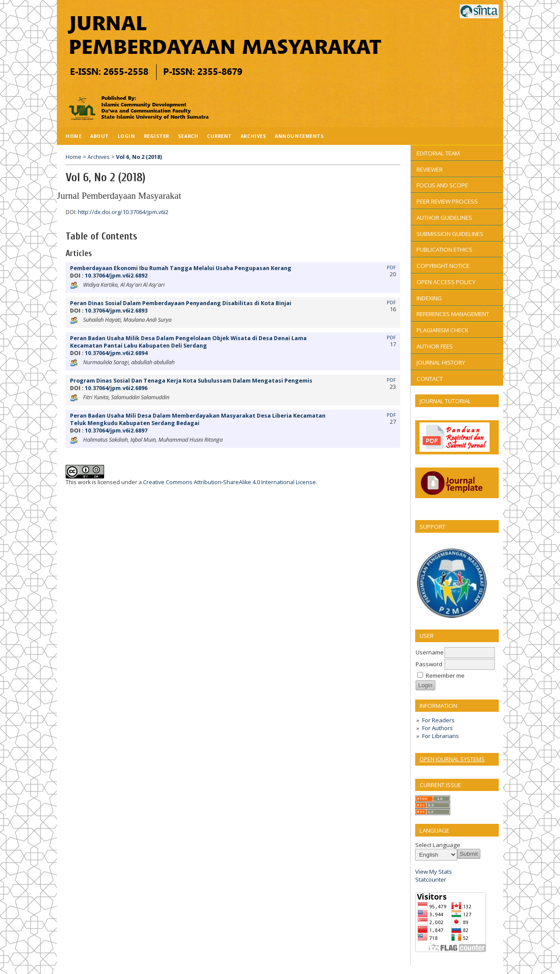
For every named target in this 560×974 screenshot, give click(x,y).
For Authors (437, 728)
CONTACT (430, 379)
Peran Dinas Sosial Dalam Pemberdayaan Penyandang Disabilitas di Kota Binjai (181, 303)
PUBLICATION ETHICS (444, 250)
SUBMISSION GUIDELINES (450, 234)
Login (126, 136)
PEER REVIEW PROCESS (447, 201)
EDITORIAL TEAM (438, 153)
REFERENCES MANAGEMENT (453, 314)
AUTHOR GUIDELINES (444, 218)
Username (430, 652)
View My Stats (434, 872)
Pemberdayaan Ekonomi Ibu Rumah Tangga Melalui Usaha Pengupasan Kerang (181, 268)
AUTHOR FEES (435, 346)
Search (188, 136)
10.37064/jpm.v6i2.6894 (116, 353)
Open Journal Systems (452, 759)
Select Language (438, 845)
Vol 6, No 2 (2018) (139, 157)
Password (429, 664)
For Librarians (441, 736)
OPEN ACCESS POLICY (446, 282)
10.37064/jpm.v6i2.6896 (116, 388)
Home (73, 136)
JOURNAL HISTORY (441, 362)
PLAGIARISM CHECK (443, 330)
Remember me (445, 675)
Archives (253, 136)
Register (157, 136)
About (100, 136)
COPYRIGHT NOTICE (443, 266)
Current (219, 136)
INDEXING (429, 298)
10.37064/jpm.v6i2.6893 (116, 311)
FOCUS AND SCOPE (442, 185)
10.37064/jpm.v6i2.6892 (116, 276)
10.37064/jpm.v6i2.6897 (116, 431)
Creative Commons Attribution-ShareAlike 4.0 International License (229, 482)
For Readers (438, 720)
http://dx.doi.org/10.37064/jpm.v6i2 (123, 212)
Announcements (299, 136)
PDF (391, 267)
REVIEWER (430, 169)
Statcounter (431, 879)
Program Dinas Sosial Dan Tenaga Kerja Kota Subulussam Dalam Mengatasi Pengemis (191, 381)
